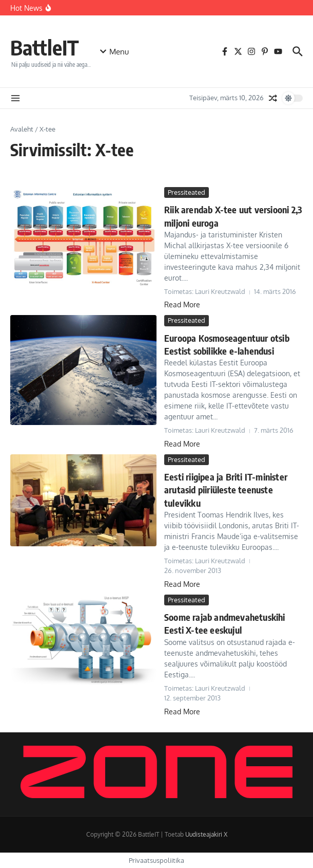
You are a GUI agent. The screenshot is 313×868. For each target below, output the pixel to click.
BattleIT (45, 47)
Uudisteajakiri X (206, 834)
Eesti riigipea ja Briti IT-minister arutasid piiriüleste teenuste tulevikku (226, 490)
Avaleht (22, 129)
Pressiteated (187, 192)
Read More (182, 304)
